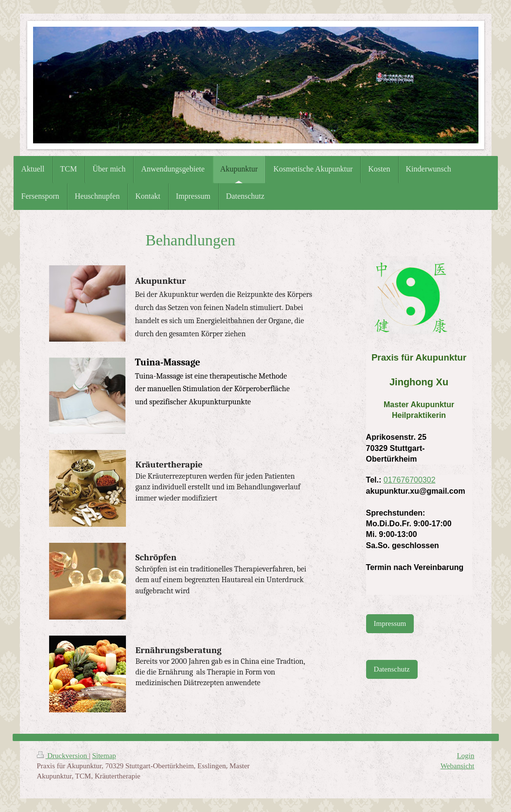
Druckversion (63, 756)
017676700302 (410, 480)
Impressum (390, 623)
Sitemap (104, 756)
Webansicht (458, 766)
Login (466, 756)
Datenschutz (392, 669)
